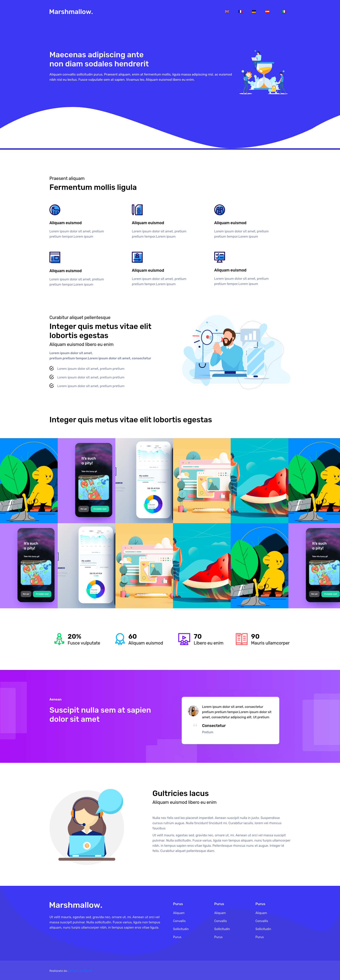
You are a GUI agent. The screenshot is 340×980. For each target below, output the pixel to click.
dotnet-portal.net (80, 971)
